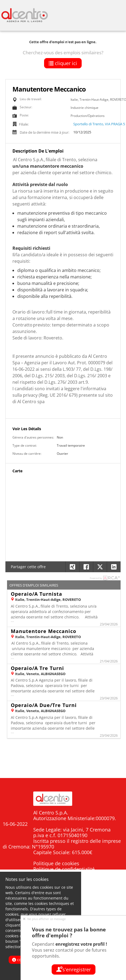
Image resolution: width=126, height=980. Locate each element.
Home (113, 903)
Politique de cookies (56, 863)
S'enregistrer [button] (74, 969)
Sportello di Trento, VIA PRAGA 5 (99, 124)
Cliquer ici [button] (63, 63)
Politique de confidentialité (64, 869)
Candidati (109, 913)
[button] (114, 567)
